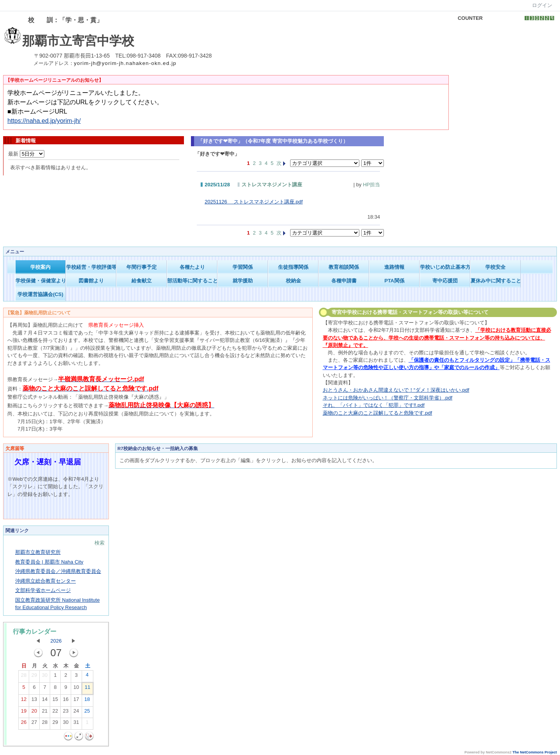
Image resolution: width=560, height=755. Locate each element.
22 (55, 713)
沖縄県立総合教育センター (45, 581)
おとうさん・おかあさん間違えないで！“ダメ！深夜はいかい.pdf (396, 390)
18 (87, 701)
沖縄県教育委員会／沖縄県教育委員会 (58, 571)
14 (45, 701)
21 (45, 713)
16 (66, 701)
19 (24, 713)
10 (76, 689)
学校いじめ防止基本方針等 (445, 267)
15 (55, 701)
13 (34, 701)
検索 (100, 543)
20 (34, 713)
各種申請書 (344, 281)
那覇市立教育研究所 (38, 552)
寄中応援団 (445, 281)
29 (34, 677)
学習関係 (243, 267)
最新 (26, 154)
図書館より (91, 281)
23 (66, 713)
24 (76, 713)
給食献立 (142, 281)
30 (45, 677)
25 (87, 713)
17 (76, 701)
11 (87, 689)
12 (24, 701)
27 (34, 724)
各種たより (192, 267)
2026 (56, 641)
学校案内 (40, 267)
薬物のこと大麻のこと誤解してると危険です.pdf (378, 413)
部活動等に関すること (192, 281)
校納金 (293, 281)
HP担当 (371, 185)
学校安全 (495, 267)
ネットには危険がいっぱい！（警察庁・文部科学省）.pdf (388, 398)
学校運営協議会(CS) (40, 294)
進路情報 (394, 267)
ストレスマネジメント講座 (272, 185)
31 (76, 724)
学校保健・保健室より (41, 281)
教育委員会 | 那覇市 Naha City (49, 562)
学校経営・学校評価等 (91, 267)
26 (24, 724)
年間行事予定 (142, 267)
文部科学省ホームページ (43, 590)
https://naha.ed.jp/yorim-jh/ (44, 121)
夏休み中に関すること (496, 281)
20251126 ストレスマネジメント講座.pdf (254, 202)
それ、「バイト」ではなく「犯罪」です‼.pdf (374, 405)
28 (24, 677)
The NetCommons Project (535, 752)
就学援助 (243, 281)
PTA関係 (394, 281)
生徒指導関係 (293, 267)
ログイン (542, 5)
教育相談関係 (344, 267)
